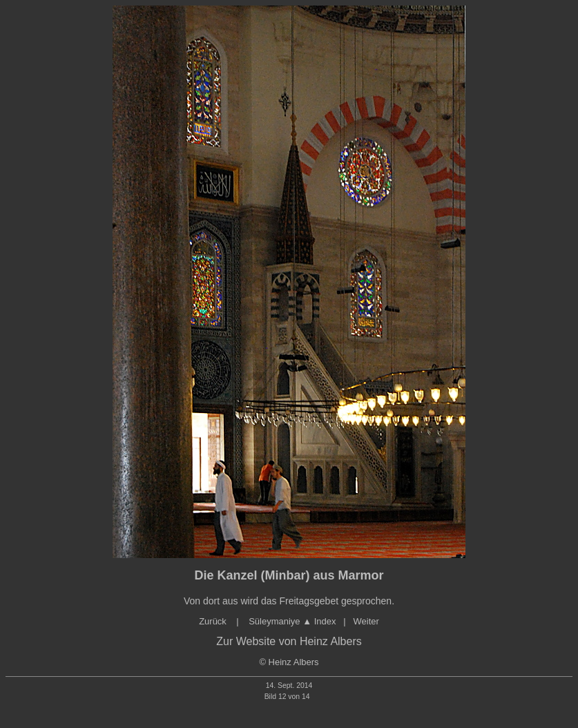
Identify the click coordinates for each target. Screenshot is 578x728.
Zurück (214, 621)
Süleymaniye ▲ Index (291, 621)
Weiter (366, 621)
